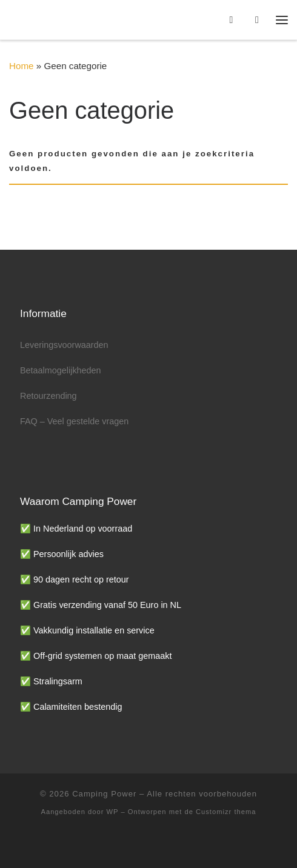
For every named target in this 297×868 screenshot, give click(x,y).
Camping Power (104, 794)
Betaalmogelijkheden (61, 370)
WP (113, 812)
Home (22, 66)
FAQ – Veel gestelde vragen (74, 421)
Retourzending (48, 396)
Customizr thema (226, 812)
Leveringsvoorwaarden (64, 345)
